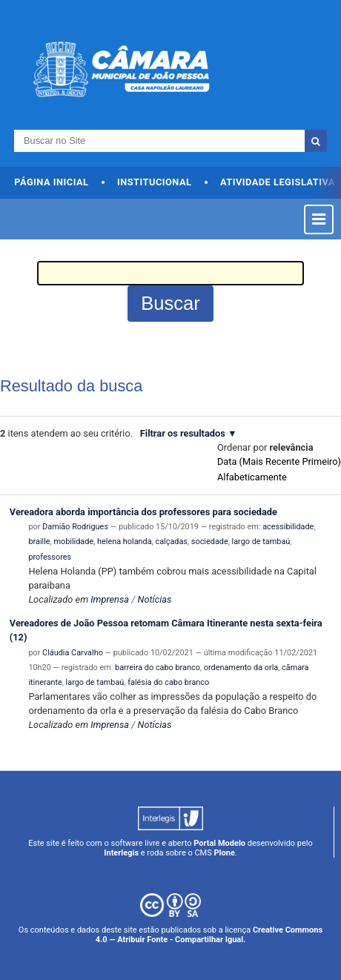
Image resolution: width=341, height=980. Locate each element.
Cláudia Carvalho (73, 653)
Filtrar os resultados (183, 433)
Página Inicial (51, 182)
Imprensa (110, 599)
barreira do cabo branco (158, 668)
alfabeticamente (252, 477)
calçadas (171, 542)
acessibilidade (288, 527)
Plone (225, 853)
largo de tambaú (261, 542)
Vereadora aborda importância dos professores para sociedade (143, 512)
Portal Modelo (219, 843)
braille (39, 542)
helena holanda (125, 542)
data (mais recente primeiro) (279, 461)
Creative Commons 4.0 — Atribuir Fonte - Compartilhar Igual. (209, 935)
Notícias (155, 599)
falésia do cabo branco (168, 682)
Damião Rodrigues (75, 527)
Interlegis (121, 853)
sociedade (210, 542)
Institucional (155, 182)
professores (50, 557)
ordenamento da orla (241, 668)
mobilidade (73, 542)
